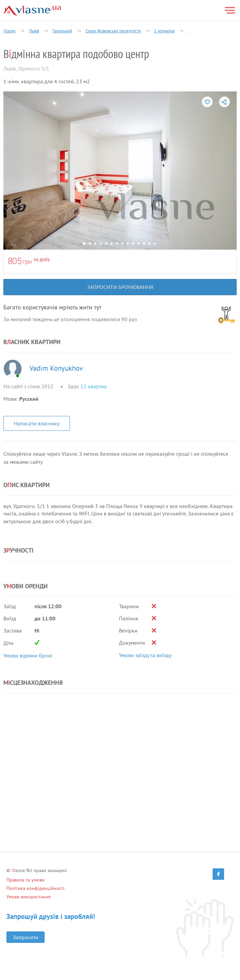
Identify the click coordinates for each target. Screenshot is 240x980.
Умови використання (29, 897)
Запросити (26, 937)
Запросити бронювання (120, 287)
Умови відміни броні (28, 655)
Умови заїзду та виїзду (145, 655)
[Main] (32, 11)
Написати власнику (37, 423)
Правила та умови (26, 880)
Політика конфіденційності (35, 888)
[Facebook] (218, 874)
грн (27, 262)
